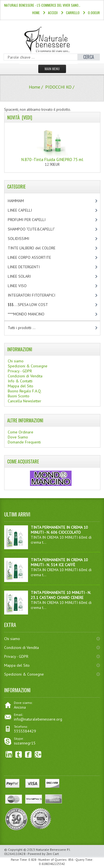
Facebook (28, 755)
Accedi (53, 13)
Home (36, 13)
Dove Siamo (18, 437)
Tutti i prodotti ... (22, 328)
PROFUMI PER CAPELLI (31, 220)
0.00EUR (94, 13)
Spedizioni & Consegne (28, 366)
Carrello (73, 13)
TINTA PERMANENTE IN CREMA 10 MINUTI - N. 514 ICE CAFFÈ (59, 562)
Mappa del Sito (21, 386)
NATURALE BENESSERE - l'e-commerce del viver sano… (42, 5)
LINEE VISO (22, 286)
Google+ (38, 755)
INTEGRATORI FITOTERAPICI (36, 295)
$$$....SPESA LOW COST (33, 305)
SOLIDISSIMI (23, 239)
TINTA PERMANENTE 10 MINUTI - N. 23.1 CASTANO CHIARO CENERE (61, 595)
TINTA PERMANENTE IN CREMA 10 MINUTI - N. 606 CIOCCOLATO (59, 530)
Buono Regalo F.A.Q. (25, 391)
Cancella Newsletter (25, 401)
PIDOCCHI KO (58, 87)
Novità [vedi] (20, 117)
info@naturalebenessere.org (38, 719)
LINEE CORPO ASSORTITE (35, 257)
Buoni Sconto (19, 396)
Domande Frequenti (24, 442)
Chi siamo (16, 361)
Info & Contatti (20, 381)
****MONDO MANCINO (32, 314)
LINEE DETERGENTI (28, 267)
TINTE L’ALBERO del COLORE (37, 248)
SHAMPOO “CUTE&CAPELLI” (37, 229)
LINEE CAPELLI (26, 210)
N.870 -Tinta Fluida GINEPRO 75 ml (52, 144)
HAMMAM (21, 201)
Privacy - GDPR (20, 371)
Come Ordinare (21, 432)
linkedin (9, 755)
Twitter (19, 755)
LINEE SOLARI (24, 276)
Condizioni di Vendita (25, 376)
